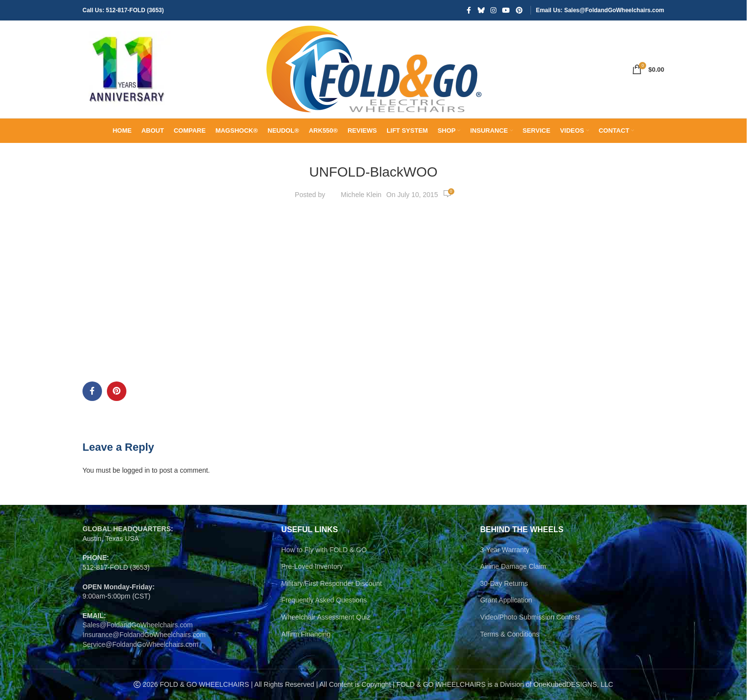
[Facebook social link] (469, 10)
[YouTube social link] (506, 10)
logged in (136, 470)
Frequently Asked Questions (324, 600)
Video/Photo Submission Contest (530, 617)
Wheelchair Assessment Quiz (326, 617)
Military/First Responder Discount (331, 583)
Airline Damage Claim (513, 566)
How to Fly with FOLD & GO (324, 550)
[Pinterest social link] (519, 10)
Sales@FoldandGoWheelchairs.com (138, 625)
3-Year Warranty (505, 550)
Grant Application (506, 600)
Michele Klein (361, 195)
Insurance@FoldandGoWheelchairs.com (144, 635)
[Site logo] (126, 69)
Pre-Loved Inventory (312, 566)
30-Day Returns (504, 583)
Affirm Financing (306, 634)
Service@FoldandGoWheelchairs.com (141, 644)
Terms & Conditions (510, 634)
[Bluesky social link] (481, 10)
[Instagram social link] (493, 10)
